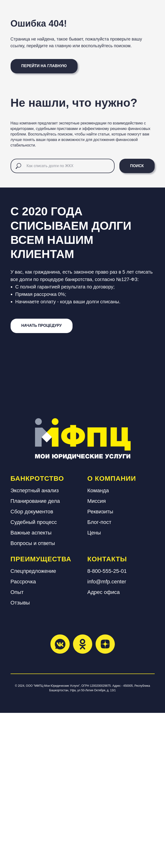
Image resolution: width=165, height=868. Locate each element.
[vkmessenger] (60, 799)
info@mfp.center (107, 736)
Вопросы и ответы (33, 698)
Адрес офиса (104, 747)
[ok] (83, 799)
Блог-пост (99, 677)
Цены (94, 688)
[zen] (105, 799)
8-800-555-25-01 (107, 726)
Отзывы (20, 758)
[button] (42, 481)
